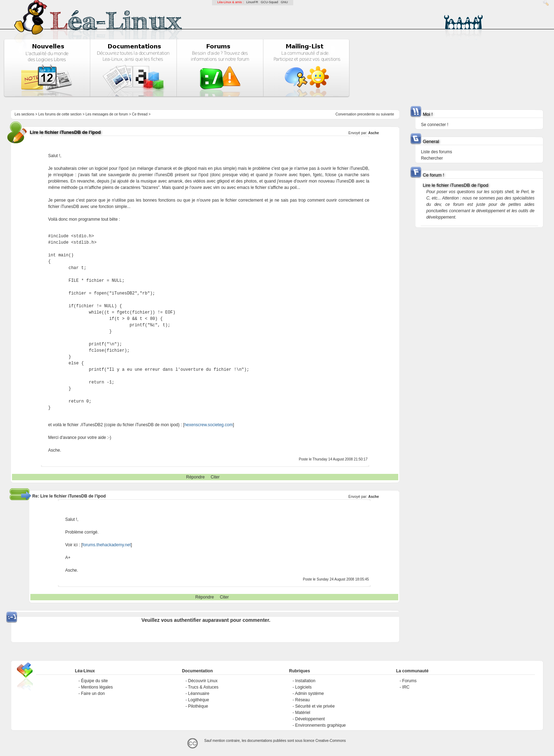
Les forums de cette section (60, 114)
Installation (305, 681)
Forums (409, 681)
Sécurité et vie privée (315, 706)
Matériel (303, 713)
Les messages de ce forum (107, 114)
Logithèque (198, 700)
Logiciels (303, 687)
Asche (373, 133)
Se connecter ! (434, 125)
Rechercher (432, 158)
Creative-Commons (331, 741)
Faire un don (93, 694)
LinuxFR (252, 2)
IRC (406, 687)
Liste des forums (436, 152)
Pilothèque (198, 706)
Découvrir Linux (203, 681)
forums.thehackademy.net (107, 545)
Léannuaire (199, 694)
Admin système (310, 694)
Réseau (302, 700)
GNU (284, 2)
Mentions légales (97, 687)
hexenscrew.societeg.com (209, 425)
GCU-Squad (269, 2)
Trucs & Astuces (203, 687)
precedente (366, 114)
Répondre (196, 477)
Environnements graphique (320, 725)
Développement (310, 719)
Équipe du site (94, 681)
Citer (215, 477)
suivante (387, 114)
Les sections (24, 114)
